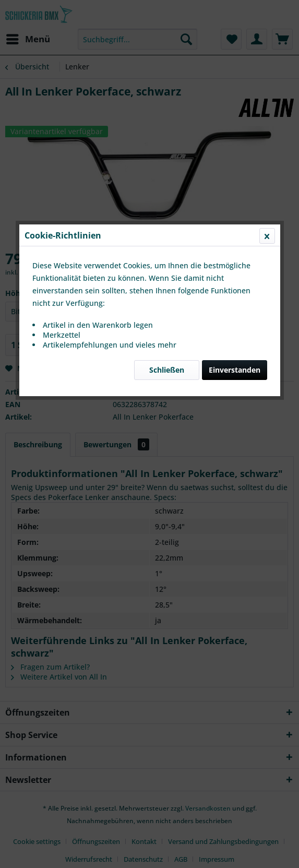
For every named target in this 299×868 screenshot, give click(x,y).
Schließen (167, 248)
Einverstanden (235, 248)
